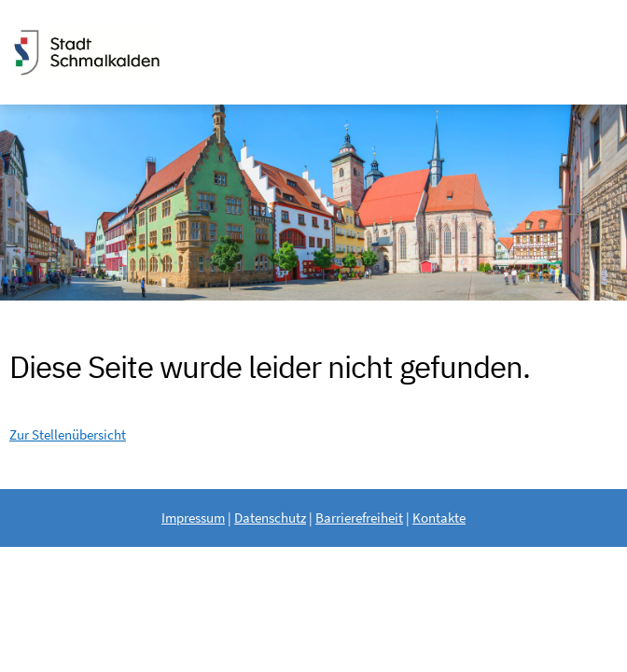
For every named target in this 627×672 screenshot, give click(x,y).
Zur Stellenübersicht (68, 434)
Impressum (193, 518)
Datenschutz (270, 518)
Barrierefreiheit (359, 518)
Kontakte (439, 518)
